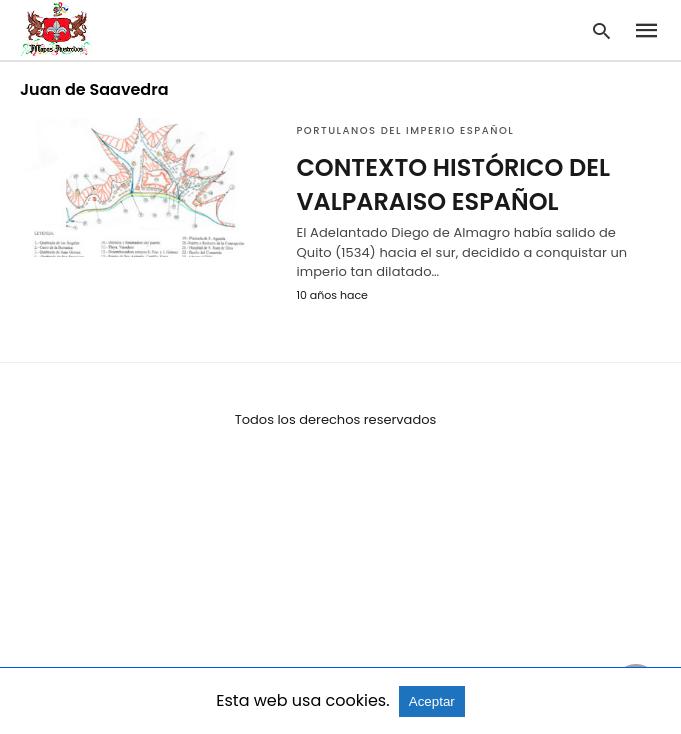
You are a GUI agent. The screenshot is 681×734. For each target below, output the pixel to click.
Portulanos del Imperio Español (405, 130)
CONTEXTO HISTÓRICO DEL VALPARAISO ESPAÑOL (453, 184)
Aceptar (432, 701)
